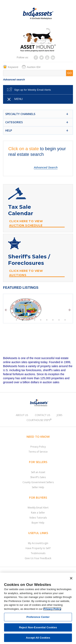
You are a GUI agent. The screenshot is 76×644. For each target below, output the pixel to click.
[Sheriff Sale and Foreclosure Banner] (38, 258)
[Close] (71, 578)
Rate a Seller (38, 513)
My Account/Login (38, 543)
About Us (22, 415)
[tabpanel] (38, 309)
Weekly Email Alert (38, 508)
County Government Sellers (38, 482)
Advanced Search (46, 167)
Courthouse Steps (39, 420)
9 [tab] (65, 320)
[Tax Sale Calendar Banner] (38, 208)
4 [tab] (35, 320)
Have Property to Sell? (38, 548)
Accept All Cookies (38, 638)
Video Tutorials (38, 518)
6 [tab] (47, 320)
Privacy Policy (38, 447)
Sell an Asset (38, 472)
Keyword (13, 67)
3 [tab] (29, 320)
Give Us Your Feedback (38, 558)
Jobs (59, 415)
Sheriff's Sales (38, 477)
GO (70, 73)
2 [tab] (22, 320)
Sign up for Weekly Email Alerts (33, 90)
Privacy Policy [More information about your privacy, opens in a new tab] (52, 609)
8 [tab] (59, 320)
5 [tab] (41, 320)
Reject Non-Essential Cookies (38, 627)
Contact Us (42, 415)
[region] (38, 608)
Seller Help (38, 487)
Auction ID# (34, 67)
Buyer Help (38, 523)
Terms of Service (38, 452)
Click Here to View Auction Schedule (26, 223)
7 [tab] (53, 320)
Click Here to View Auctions (26, 273)
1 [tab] (16, 320)
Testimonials (38, 553)
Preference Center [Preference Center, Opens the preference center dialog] (38, 617)
